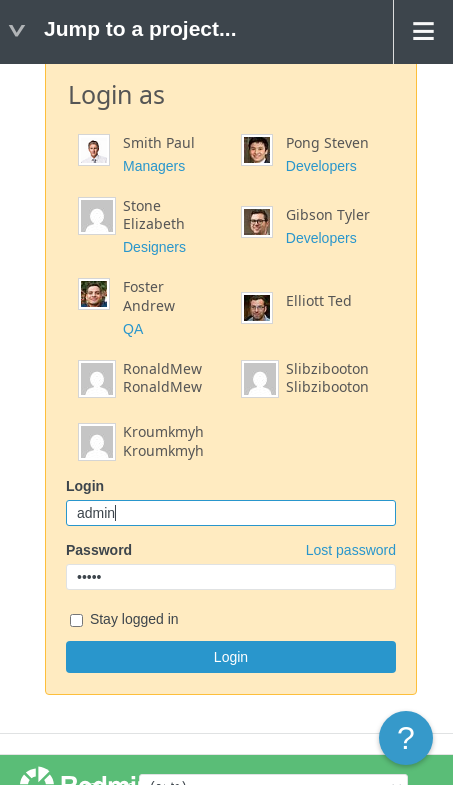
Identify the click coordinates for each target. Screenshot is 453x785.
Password (231, 550)
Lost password (351, 550)
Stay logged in (124, 620)
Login (85, 486)
